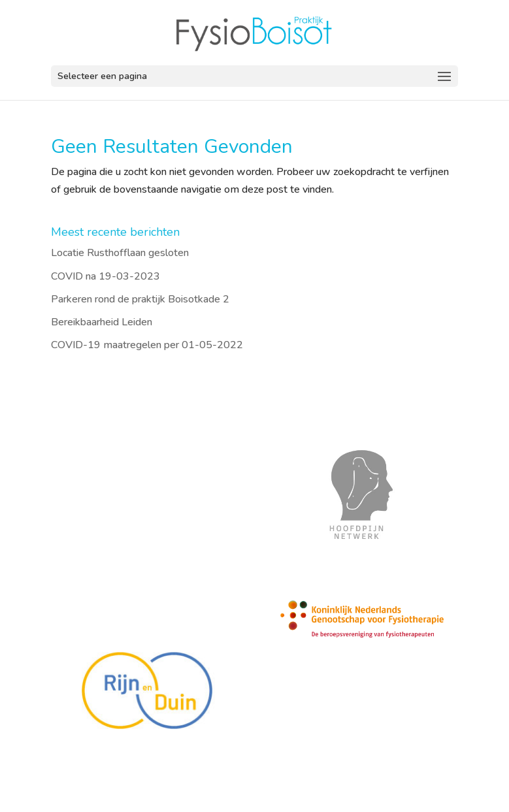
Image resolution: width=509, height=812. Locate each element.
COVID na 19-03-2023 (106, 276)
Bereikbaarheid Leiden (102, 322)
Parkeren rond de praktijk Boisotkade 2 (140, 299)
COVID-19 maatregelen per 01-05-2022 (147, 345)
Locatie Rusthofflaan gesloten (120, 253)
